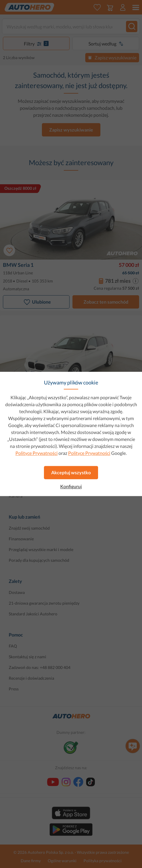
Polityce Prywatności (37, 453)
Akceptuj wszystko (71, 472)
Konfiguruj (71, 486)
